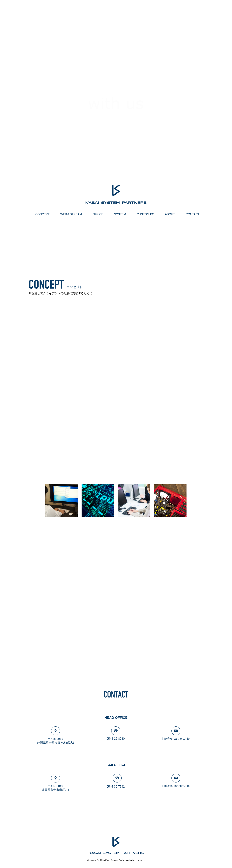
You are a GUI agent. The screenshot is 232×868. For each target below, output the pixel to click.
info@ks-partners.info (176, 739)
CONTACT (192, 214)
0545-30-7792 (116, 787)
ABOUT (170, 214)
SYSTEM (120, 214)
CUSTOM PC (146, 214)
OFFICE (98, 214)
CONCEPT (42, 214)
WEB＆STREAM (71, 214)
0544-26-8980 (116, 739)
